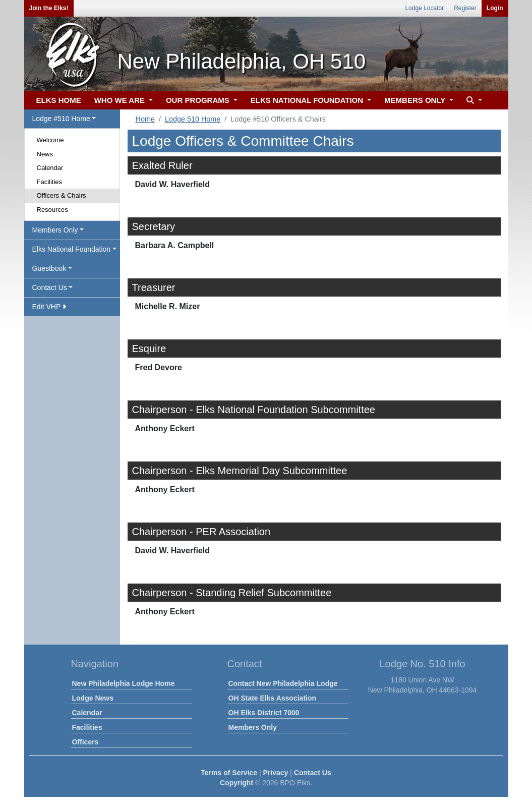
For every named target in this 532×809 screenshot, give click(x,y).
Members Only (253, 727)
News (45, 154)
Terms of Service (229, 773)
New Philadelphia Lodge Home (124, 683)
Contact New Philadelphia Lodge (283, 683)
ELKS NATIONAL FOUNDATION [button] (308, 100)
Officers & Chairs (62, 195)
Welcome (50, 140)
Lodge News (93, 698)
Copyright (237, 783)
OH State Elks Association (273, 698)
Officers (85, 742)
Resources (52, 210)
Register (465, 8)
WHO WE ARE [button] (121, 100)
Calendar (50, 168)
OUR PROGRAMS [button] (199, 100)
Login (495, 8)
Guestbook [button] (49, 268)
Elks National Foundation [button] (72, 249)
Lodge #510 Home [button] (61, 119)
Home (145, 119)
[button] (473, 101)
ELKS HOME (59, 100)
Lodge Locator (424, 8)
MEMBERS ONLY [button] (416, 100)
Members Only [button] (55, 230)
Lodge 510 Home (193, 119)
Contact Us (313, 773)
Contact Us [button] (50, 287)
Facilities (50, 182)
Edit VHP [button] (49, 307)
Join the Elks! (49, 8)
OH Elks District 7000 (264, 713)
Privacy (276, 773)
